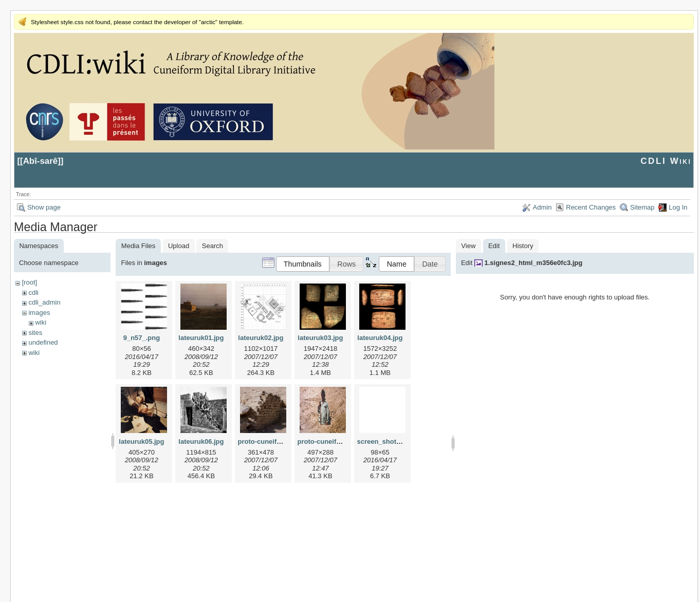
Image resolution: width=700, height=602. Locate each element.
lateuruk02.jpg (261, 338)
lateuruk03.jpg (320, 338)
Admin (542, 207)
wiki (41, 322)
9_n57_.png (142, 338)
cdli (33, 293)
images (39, 313)
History (523, 246)
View (468, 246)
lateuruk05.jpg (141, 441)
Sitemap (642, 207)
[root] (29, 282)
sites (35, 333)
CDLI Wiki (666, 161)
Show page (44, 207)
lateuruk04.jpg (380, 338)
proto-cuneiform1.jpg (271, 441)
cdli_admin (44, 302)
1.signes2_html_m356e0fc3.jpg (533, 263)
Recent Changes (591, 207)
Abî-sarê (41, 161)
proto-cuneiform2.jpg (331, 441)
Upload (179, 246)
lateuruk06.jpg (201, 441)
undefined (43, 342)
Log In (678, 207)
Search (213, 246)
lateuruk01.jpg (201, 338)
